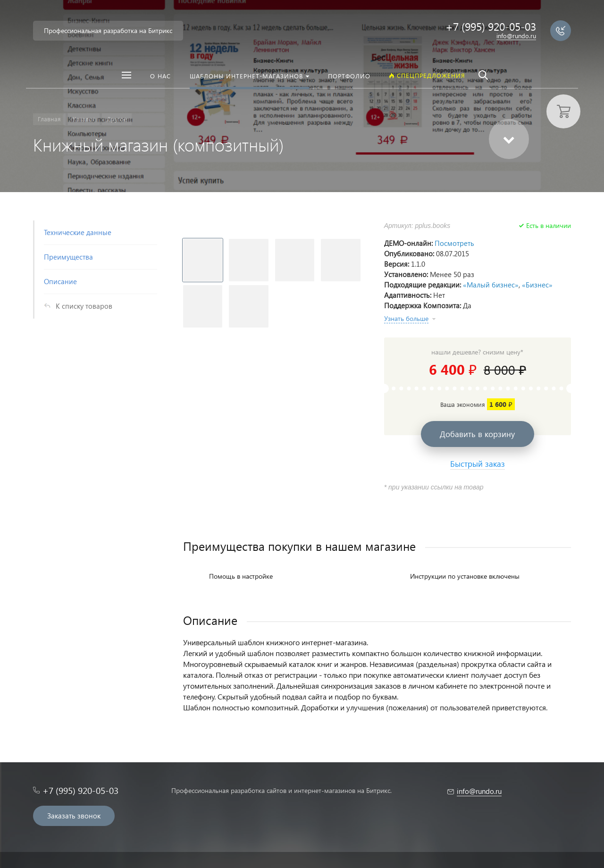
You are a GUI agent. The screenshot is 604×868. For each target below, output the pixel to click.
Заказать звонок (74, 816)
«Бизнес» (537, 285)
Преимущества (68, 257)
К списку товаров (84, 306)
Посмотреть (454, 243)
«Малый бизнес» (491, 285)
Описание (60, 281)
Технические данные (78, 232)
